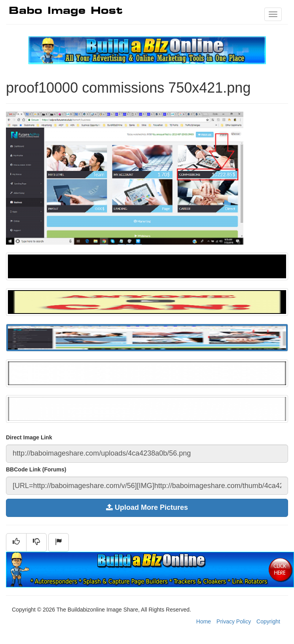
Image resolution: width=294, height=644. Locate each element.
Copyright (268, 621)
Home (204, 621)
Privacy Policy (234, 621)
